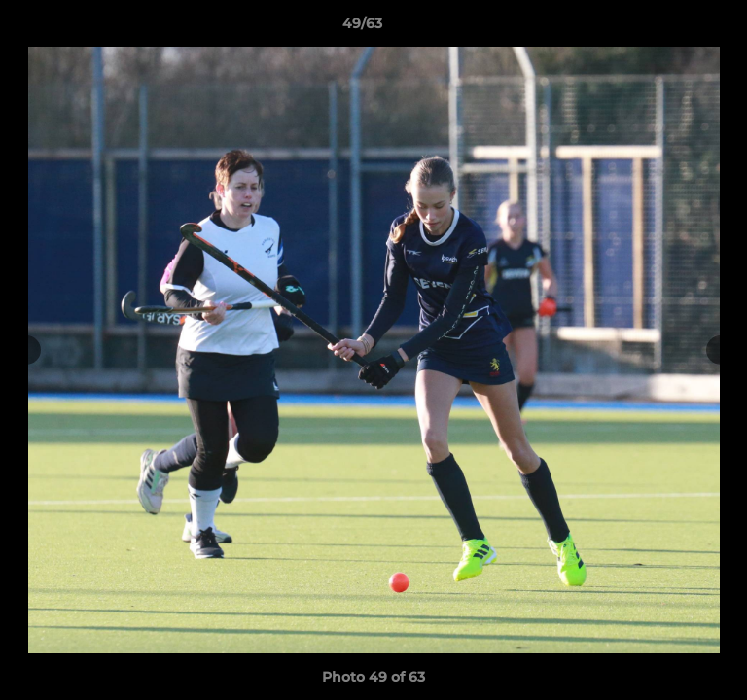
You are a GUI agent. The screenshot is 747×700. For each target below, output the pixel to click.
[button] (677, 28)
